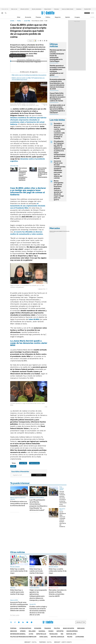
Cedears (67, 231)
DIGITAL (31, 642)
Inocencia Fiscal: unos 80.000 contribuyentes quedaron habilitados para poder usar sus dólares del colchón (60, 170)
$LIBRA (13, 466)
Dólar (19, 17)
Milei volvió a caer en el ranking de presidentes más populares (29, 75)
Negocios (58, 17)
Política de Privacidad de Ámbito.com (23, 637)
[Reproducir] (29, 59)
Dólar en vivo (14, 9)
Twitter (11, 622)
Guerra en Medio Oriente (68, 9)
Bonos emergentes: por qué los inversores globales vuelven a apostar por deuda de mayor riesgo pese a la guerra (59, 190)
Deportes (60, 631)
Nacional (42, 631)
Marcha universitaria (37, 9)
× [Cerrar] (24, 56)
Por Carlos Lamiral (15, 615)
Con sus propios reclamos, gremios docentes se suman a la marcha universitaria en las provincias (63, 499)
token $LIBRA (34, 319)
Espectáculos (41, 634)
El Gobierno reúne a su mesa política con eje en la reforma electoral (19, 503)
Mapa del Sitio (71, 634)
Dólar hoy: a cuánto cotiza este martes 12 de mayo (58, 571)
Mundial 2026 (87, 9)
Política (48, 17)
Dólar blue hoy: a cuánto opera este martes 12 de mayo (17, 592)
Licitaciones (80, 637)
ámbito (12, 21)
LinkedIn (23, 622)
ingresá (92, 13)
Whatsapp (32, 622)
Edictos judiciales (57, 637)
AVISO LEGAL (44, 637)
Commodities (62, 231)
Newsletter (92, 17)
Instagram (19, 622)
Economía (28, 17)
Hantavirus (79, 9)
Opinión (68, 17)
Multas (70, 637)
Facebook (15, 622)
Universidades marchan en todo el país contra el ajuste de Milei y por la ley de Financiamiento (43, 173)
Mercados (81, 628)
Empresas (56, 9)
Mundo (51, 631)
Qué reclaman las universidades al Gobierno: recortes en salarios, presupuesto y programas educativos (23, 174)
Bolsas (56, 231)
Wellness (32, 631)
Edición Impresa (72, 631)
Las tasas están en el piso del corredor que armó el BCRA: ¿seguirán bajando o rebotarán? (57, 109)
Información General (18, 634)
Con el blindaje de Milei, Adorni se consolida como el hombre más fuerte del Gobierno (63, 519)
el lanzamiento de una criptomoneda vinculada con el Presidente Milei (28, 206)
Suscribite (39, 475)
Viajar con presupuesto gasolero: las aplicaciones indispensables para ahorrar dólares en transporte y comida (38, 595)
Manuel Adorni (48, 9)
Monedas (52, 231)
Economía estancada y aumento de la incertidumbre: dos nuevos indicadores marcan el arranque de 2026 (57, 84)
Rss (62, 634)
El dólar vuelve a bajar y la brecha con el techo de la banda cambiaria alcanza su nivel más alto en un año (38, 611)
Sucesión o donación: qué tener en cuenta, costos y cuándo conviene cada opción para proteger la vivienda (59, 131)
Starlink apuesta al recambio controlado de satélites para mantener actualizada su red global (58, 70)
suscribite (87, 13)
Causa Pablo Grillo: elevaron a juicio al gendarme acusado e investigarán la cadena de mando (58, 97)
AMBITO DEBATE (63, 642)
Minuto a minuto (54, 588)
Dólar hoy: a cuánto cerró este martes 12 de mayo (19, 571)
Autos (31, 634)
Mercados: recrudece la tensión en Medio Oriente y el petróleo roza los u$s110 (58, 593)
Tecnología (53, 634)
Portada (13, 628)
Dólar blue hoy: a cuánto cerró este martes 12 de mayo (36, 571)
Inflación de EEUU (25, 9)
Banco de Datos (69, 628)
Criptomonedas (34, 463)
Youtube (27, 622)
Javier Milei (27, 21)
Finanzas (38, 17)
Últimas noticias (25, 628)
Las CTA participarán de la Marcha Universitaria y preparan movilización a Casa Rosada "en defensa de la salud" (38, 505)
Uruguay (77, 17)
